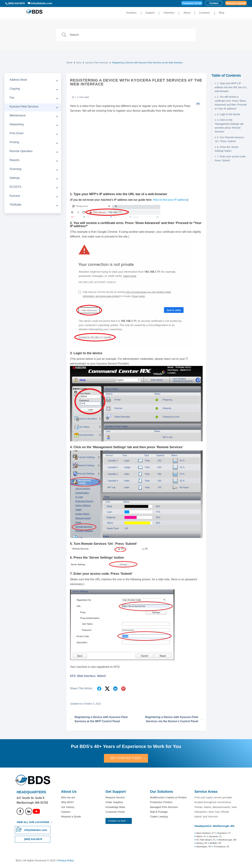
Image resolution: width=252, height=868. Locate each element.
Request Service (115, 798)
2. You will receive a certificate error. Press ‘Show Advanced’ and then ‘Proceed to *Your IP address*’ (230, 103)
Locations (205, 13)
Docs (79, 63)
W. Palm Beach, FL (206, 840)
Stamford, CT (224, 833)
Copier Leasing (159, 817)
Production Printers (161, 802)
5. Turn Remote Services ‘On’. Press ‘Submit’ (229, 139)
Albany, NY (202, 843)
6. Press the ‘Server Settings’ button (226, 149)
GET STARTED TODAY (126, 758)
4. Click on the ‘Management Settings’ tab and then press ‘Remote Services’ (229, 126)
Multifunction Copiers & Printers (168, 798)
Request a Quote (236, 3)
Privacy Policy (66, 861)
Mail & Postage (159, 812)
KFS (73, 676)
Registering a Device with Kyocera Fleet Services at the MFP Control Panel (99, 719)
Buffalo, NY (216, 843)
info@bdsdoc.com (36, 830)
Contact (214, 3)
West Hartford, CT (205, 833)
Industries (169, 13)
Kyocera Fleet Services (97, 63)
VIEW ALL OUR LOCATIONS (33, 822)
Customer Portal (192, 3)
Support (150, 13)
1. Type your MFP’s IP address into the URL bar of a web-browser (230, 87)
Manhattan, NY (204, 847)
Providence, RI (222, 847)
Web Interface (86, 676)
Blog (222, 13)
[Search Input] (130, 35)
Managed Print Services (164, 807)
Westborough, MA (227, 840)
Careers (66, 812)
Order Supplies (114, 802)
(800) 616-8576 (16, 3)
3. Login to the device (229, 114)
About (187, 13)
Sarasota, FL (215, 837)
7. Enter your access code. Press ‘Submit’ (230, 158)
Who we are (68, 798)
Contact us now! (117, 821)
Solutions (131, 13)
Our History (68, 807)
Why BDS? (67, 802)
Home (69, 63)
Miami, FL (202, 837)
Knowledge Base (115, 807)
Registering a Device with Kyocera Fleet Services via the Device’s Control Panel (174, 719)
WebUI (101, 676)
